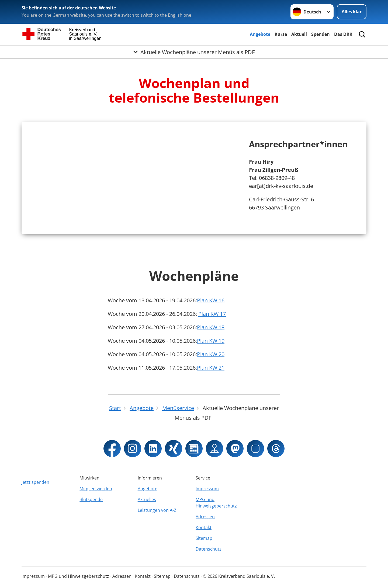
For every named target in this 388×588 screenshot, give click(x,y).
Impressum (207, 489)
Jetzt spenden (35, 482)
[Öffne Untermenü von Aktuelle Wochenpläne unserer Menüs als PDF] (194, 52)
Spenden (321, 34)
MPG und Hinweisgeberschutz (216, 503)
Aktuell (299, 34)
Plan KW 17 (212, 314)
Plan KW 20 (211, 354)
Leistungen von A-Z (157, 510)
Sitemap (204, 538)
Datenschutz (209, 549)
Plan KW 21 (211, 368)
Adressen (205, 517)
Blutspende (91, 499)
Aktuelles (147, 499)
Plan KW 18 (211, 327)
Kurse (281, 34)
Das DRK (343, 34)
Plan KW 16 (211, 300)
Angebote (260, 34)
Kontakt (204, 527)
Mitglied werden (96, 489)
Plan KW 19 (211, 341)
